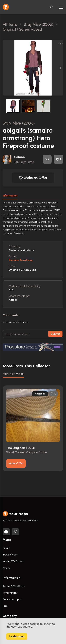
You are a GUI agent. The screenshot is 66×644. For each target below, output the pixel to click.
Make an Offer (33, 178)
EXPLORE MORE (13, 374)
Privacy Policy (10, 593)
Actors (6, 568)
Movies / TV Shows (13, 561)
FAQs (5, 606)
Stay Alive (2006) (19, 123)
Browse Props (10, 555)
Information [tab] (10, 196)
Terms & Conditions (14, 586)
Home (6, 548)
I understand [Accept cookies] (17, 636)
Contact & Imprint (13, 599)
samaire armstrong (21, 260)
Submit (55, 334)
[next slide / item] (61, 68)
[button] (29, 93)
